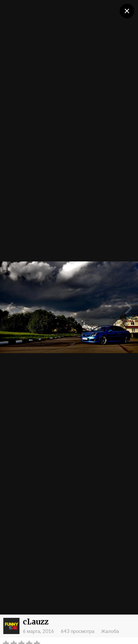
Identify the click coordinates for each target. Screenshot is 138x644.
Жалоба (110, 631)
